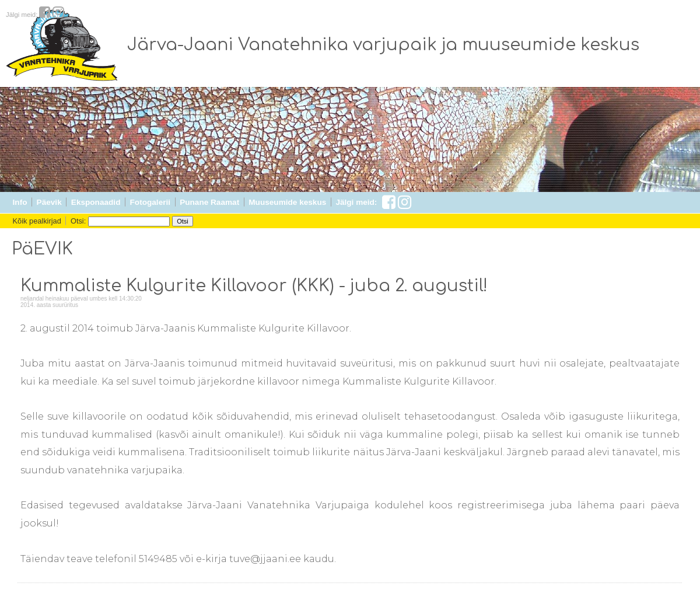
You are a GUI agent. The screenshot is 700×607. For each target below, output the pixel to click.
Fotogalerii (150, 202)
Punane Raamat (209, 202)
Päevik (49, 202)
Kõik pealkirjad (37, 221)
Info (20, 202)
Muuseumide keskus (287, 202)
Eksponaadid (96, 202)
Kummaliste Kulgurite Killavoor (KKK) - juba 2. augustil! (254, 286)
